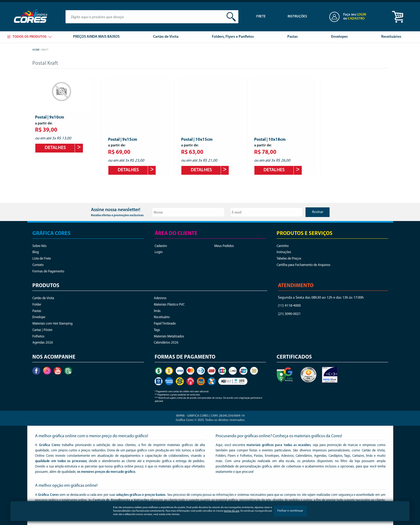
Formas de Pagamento (48, 271)
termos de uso (232, 511)
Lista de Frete (42, 259)
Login (159, 252)
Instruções (297, 16)
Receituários (391, 37)
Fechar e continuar (290, 511)
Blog (36, 252)
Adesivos (160, 298)
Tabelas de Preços (289, 259)
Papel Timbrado (165, 324)
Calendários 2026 (166, 343)
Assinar (318, 212)
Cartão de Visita (166, 37)
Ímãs (157, 311)
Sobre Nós (39, 246)
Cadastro (161, 246)
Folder (37, 305)
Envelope (39, 317)
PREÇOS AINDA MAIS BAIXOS (96, 37)
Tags (157, 330)
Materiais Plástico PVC (169, 305)
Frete (261, 16)
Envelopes (339, 37)
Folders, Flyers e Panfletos (233, 37)
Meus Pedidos (224, 246)
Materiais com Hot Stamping (52, 324)
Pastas (293, 37)
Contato (38, 265)
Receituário (162, 317)
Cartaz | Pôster (42, 330)
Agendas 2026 (43, 343)
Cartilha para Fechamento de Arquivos (303, 265)
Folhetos (38, 336)
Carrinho (283, 246)
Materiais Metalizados (169, 336)
